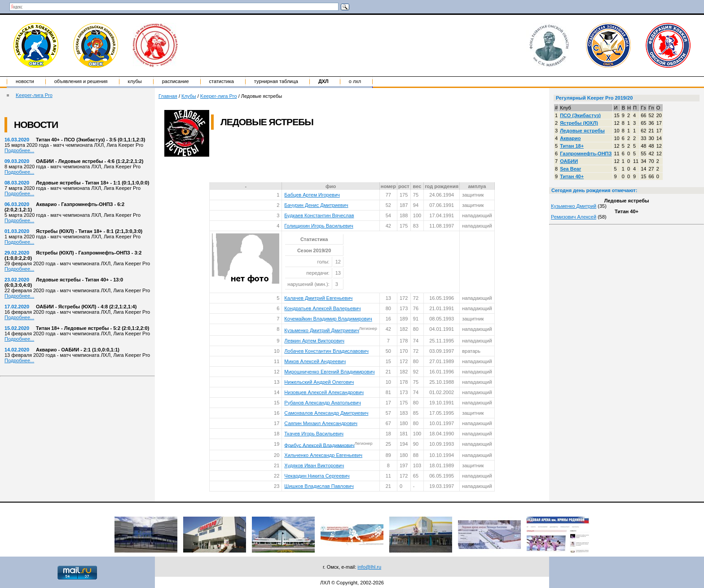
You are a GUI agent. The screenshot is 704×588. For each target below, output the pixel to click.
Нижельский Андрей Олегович (319, 382)
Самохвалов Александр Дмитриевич (326, 413)
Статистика (222, 81)
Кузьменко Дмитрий (574, 206)
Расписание (176, 81)
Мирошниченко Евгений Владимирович (329, 372)
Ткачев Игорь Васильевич (314, 434)
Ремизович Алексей (574, 217)
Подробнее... (19, 150)
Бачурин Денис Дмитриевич (316, 205)
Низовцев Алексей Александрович (324, 392)
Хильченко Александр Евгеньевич (323, 455)
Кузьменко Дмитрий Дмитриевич (322, 330)
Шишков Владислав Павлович (319, 486)
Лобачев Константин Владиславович (326, 351)
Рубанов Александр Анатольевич (322, 403)
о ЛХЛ (355, 81)
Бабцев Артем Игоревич (312, 195)
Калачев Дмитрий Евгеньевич (318, 298)
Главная (168, 96)
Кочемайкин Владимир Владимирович (328, 319)
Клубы (135, 81)
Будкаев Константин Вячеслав (319, 215)
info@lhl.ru (369, 567)
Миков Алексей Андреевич (315, 361)
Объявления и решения (81, 81)
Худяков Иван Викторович (314, 465)
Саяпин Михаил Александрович (321, 423)
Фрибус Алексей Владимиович (319, 445)
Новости (25, 81)
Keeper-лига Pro (34, 95)
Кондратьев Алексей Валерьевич (322, 308)
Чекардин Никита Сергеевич (317, 476)
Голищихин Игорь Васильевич (319, 226)
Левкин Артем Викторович (314, 341)
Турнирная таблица (276, 81)
